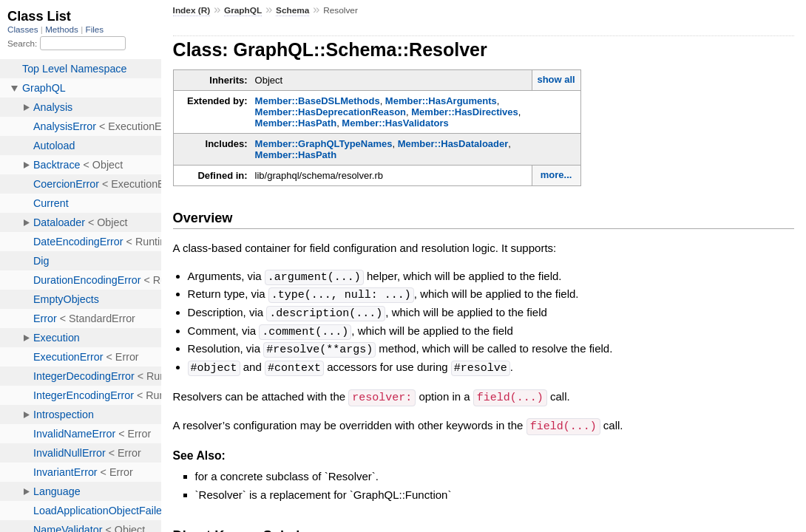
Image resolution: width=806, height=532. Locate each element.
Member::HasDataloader (453, 144)
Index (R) (192, 10)
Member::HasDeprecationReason (331, 112)
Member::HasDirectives (465, 112)
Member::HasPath (296, 123)
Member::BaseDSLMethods (318, 101)
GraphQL (243, 10)
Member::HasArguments (441, 101)
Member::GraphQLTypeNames (324, 144)
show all (556, 79)
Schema (292, 10)
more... (556, 175)
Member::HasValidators (395, 123)
